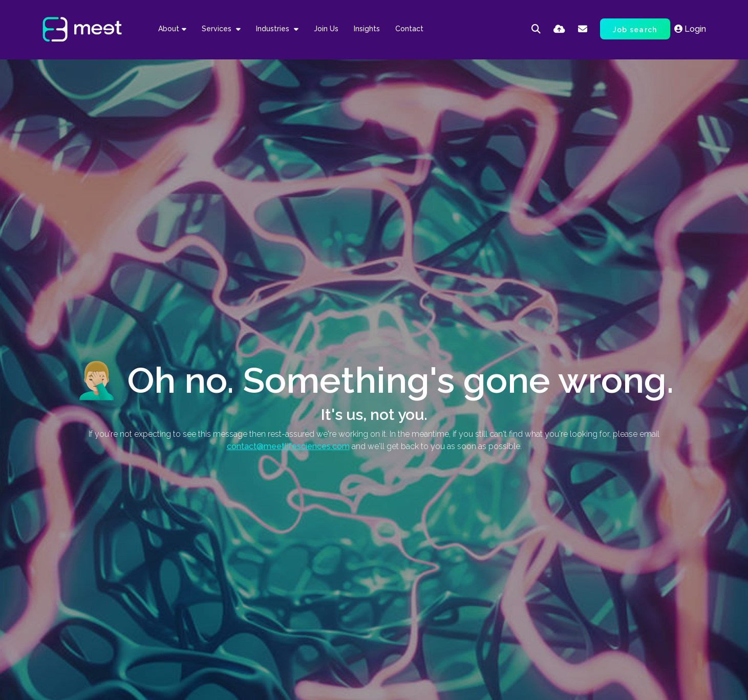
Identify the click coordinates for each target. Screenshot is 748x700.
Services (218, 29)
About (169, 29)
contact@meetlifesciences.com (288, 446)
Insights (367, 29)
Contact (409, 29)
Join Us (326, 29)
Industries (274, 29)
